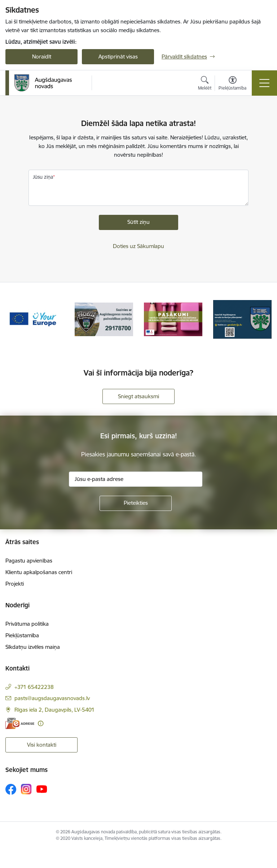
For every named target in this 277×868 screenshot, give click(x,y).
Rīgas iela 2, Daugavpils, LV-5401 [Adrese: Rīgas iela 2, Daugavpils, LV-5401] (54, 710)
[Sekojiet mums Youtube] (42, 789)
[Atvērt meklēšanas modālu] (205, 84)
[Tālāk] (263, 320)
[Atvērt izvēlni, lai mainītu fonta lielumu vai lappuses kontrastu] (232, 84)
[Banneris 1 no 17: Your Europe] (35, 319)
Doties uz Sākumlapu (138, 246)
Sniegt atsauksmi (138, 396)
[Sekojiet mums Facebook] (11, 789)
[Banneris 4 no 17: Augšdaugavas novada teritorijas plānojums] (242, 319)
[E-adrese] (20, 723)
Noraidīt (42, 57)
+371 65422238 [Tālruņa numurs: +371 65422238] (34, 687)
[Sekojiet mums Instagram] (26, 789)
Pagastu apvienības (29, 561)
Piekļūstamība (22, 635)
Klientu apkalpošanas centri (39, 572)
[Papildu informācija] (41, 723)
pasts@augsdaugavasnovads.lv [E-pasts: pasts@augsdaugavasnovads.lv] (52, 698)
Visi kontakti (42, 745)
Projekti (15, 584)
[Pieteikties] (136, 503)
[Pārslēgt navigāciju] (264, 83)
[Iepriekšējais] (14, 320)
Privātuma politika (27, 624)
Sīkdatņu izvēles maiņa (33, 647)
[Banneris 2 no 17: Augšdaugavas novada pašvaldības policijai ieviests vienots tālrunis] (104, 319)
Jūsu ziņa (43, 177)
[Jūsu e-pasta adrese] (136, 479)
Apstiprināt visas (118, 57)
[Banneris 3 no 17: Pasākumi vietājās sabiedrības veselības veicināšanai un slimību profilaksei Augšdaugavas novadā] (173, 319)
